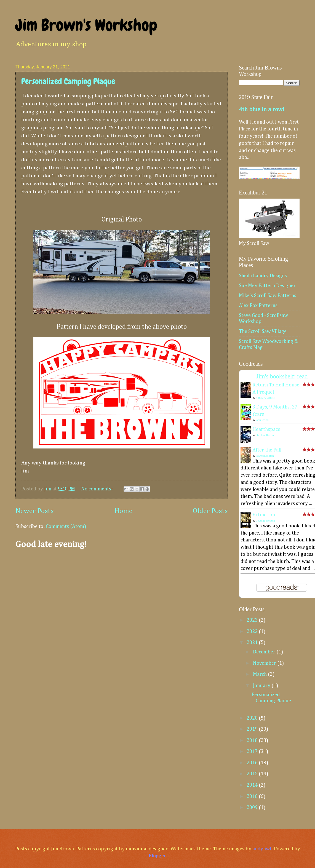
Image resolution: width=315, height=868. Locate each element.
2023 (253, 620)
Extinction (264, 515)
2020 (253, 718)
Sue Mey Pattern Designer (267, 286)
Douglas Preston (265, 521)
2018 (253, 741)
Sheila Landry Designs (263, 276)
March (260, 674)
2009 (253, 808)
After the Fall (267, 450)
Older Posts (210, 511)
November (265, 663)
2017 (253, 752)
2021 (253, 643)
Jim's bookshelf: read (282, 376)
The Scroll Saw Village (263, 332)
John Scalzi (262, 420)
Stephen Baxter (265, 435)
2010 (253, 797)
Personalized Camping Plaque (68, 81)
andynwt (262, 849)
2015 (253, 774)
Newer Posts (35, 511)
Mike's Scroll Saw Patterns (268, 296)
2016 (253, 763)
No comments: (97, 489)
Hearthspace (266, 429)
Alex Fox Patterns (258, 306)
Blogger (157, 856)
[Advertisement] (122, 598)
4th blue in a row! (261, 109)
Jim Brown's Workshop (86, 25)
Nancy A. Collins (265, 398)
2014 (253, 785)
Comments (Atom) (66, 527)
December (265, 652)
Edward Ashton (265, 456)
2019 (253, 729)
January (262, 686)
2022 (253, 632)
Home (123, 511)
